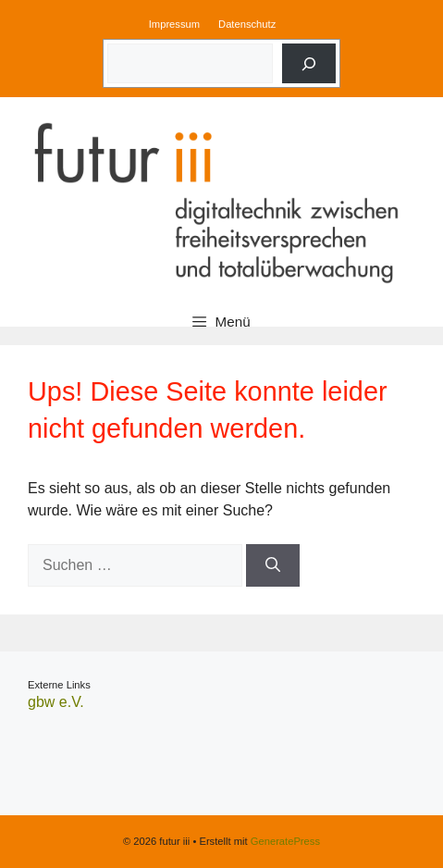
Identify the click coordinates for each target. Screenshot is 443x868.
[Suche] (309, 63)
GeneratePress (285, 841)
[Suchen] (273, 565)
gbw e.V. (56, 702)
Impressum (174, 24)
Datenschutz (247, 24)
